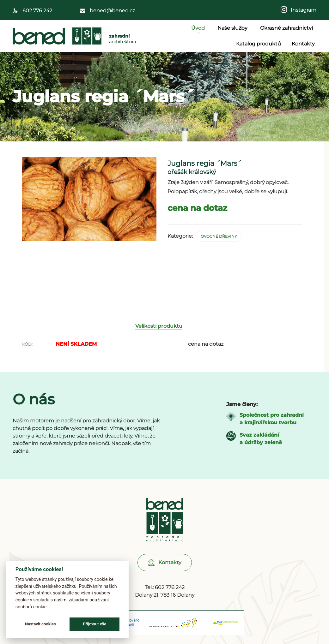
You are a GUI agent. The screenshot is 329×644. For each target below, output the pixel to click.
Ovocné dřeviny (219, 236)
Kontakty (303, 44)
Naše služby (233, 28)
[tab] (162, 352)
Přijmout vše (94, 624)
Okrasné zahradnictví (287, 28)
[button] (165, 588)
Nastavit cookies (40, 624)
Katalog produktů (259, 44)
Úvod (199, 28)
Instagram (302, 10)
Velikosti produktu (159, 352)
